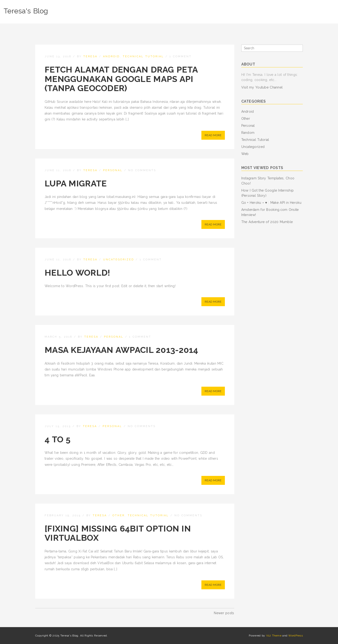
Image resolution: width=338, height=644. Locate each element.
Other (119, 515)
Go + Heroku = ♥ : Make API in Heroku (271, 203)
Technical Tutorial (143, 56)
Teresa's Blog (26, 11)
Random (248, 133)
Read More (213, 135)
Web (245, 154)
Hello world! (77, 273)
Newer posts (224, 613)
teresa (90, 56)
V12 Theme (274, 636)
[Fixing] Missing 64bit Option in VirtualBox (118, 533)
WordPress (296, 636)
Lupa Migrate (76, 183)
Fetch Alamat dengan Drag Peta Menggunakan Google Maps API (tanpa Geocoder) (121, 79)
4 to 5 (58, 439)
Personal (113, 170)
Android (111, 56)
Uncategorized (119, 260)
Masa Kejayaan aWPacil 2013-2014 (121, 350)
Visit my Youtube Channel (262, 87)
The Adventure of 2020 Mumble (267, 222)
